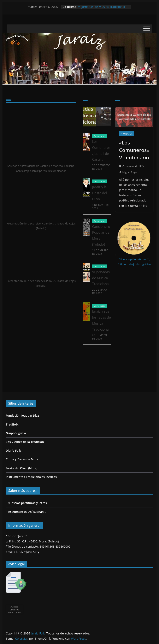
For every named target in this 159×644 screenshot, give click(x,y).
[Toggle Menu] (147, 29)
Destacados (100, 146)
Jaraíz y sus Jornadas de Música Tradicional (95, 112)
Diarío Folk (13, 451)
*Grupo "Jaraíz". (17, 536)
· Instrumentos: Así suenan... (26, 512)
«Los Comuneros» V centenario (134, 150)
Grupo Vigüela (16, 433)
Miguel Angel (130, 172)
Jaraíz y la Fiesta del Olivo (99, 203)
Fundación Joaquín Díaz (22, 415)
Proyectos (127, 134)
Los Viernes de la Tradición (25, 442)
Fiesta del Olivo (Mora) (22, 468)
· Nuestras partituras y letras (26, 503)
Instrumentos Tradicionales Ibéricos (31, 477)
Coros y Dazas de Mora (22, 459)
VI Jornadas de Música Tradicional (102, 7)
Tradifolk (12, 424)
